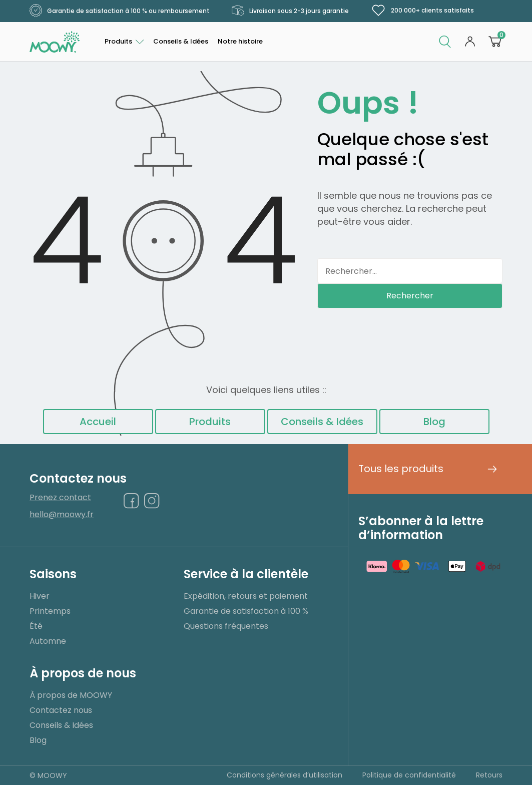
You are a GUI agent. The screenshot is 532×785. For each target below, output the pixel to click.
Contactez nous (61, 710)
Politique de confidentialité (409, 775)
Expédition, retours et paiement (246, 596)
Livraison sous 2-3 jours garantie (290, 11)
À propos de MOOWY (71, 695)
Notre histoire (240, 41)
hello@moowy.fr (62, 515)
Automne (48, 641)
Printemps (50, 611)
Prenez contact (60, 498)
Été (36, 626)
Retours (489, 775)
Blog (434, 422)
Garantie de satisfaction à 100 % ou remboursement (120, 11)
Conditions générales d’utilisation (285, 775)
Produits (118, 41)
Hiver (40, 596)
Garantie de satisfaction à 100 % (246, 611)
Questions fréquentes (226, 626)
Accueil (98, 422)
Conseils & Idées (181, 41)
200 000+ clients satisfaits (422, 11)
